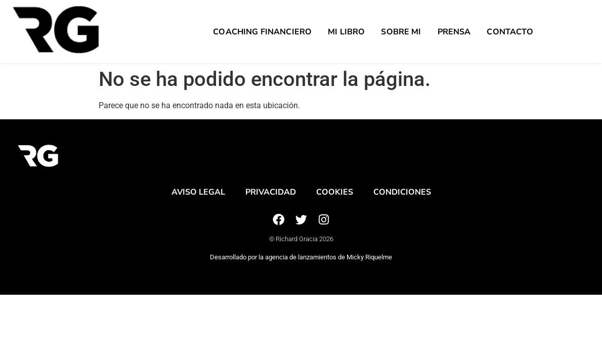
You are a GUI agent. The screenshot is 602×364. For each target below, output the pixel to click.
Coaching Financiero (262, 32)
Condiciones (402, 192)
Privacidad (271, 192)
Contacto (510, 32)
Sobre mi (401, 32)
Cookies (335, 192)
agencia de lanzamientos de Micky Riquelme (329, 257)
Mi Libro (346, 32)
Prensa (454, 32)
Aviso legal (198, 192)
